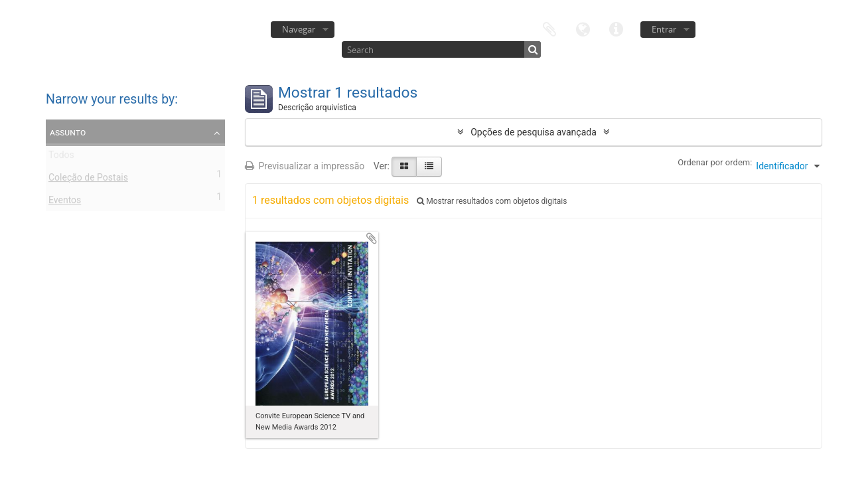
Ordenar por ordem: (715, 162)
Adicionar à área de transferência (372, 238)
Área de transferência (549, 28)
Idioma (583, 28)
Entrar (664, 29)
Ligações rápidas (616, 28)
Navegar (299, 29)
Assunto (68, 132)
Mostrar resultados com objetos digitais (492, 201)
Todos (61, 157)
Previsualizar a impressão (305, 166)
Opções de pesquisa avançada (534, 132)
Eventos (65, 202)
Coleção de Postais (88, 180)
